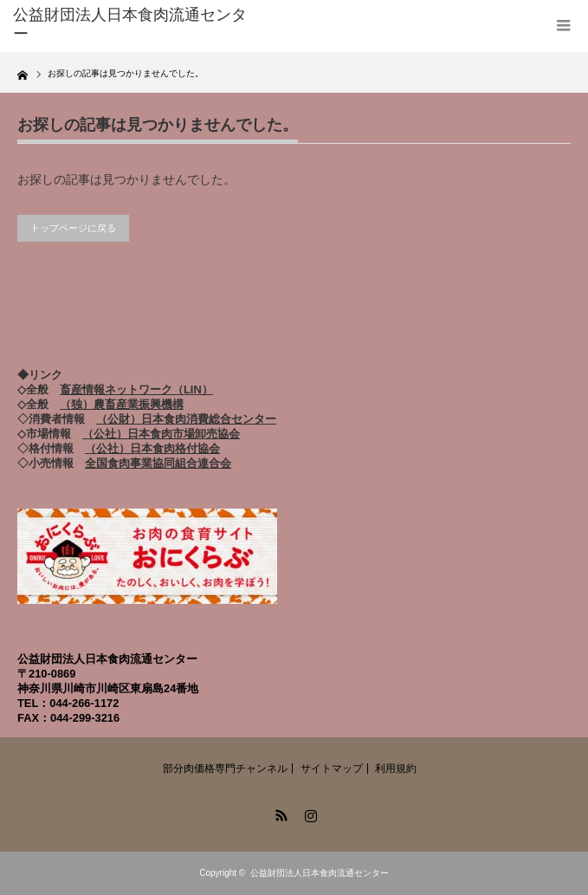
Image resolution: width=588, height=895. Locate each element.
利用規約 (396, 769)
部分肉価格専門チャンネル (225, 769)
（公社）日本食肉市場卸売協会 (161, 434)
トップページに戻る (73, 228)
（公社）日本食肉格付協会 (152, 448)
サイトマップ (332, 769)
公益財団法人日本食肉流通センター (320, 873)
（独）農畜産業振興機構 (122, 404)
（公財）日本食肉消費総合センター (186, 419)
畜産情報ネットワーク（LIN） (136, 389)
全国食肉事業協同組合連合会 (158, 463)
